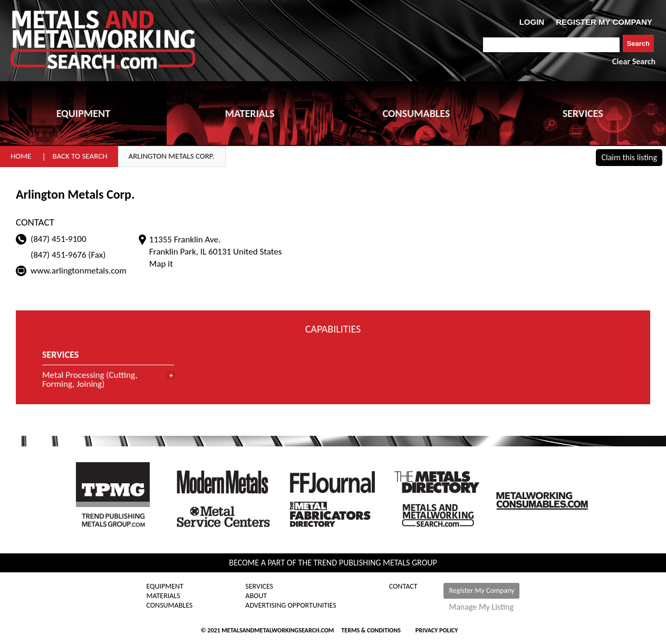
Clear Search (634, 61)
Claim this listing (629, 157)
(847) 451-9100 (59, 239)
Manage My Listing (481, 607)
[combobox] (551, 45)
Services (259, 587)
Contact (403, 587)
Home (21, 156)
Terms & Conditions (371, 630)
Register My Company (481, 591)
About (256, 596)
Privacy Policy (437, 630)
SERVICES (583, 113)
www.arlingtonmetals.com (79, 271)
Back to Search (80, 156)
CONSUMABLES (416, 113)
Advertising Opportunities (291, 606)
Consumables (170, 606)
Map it (161, 264)
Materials (163, 596)
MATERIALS (249, 113)
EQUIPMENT (83, 113)
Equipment (165, 587)
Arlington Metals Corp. (172, 156)
